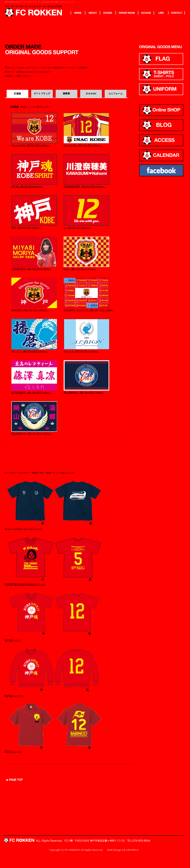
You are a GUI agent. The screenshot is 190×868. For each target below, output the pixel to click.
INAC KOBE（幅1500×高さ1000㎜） (86, 144)
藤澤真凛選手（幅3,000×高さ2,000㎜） (34, 391)
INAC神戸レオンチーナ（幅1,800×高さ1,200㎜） (89, 309)
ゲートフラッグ (42, 94)
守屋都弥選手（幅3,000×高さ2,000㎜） (34, 268)
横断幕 (66, 94)
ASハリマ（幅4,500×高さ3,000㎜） (34, 350)
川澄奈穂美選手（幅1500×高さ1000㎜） (86, 185)
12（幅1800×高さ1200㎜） (86, 226)
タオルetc (91, 94)
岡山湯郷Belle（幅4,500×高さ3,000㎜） (34, 432)
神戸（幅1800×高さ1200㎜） (34, 226)
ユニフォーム (116, 94)
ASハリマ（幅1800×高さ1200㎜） (86, 350)
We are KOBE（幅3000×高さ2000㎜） (34, 144)
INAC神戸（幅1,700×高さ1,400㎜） (34, 309)
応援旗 (17, 94)
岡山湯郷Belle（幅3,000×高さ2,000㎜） (86, 391)
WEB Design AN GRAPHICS (123, 850)
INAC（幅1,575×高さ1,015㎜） (86, 268)
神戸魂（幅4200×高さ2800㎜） (34, 185)
